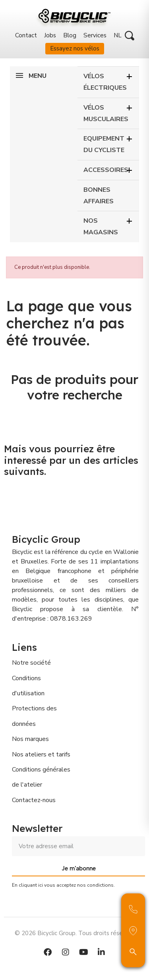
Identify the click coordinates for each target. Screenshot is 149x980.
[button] (130, 36)
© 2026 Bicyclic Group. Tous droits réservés (74, 933)
